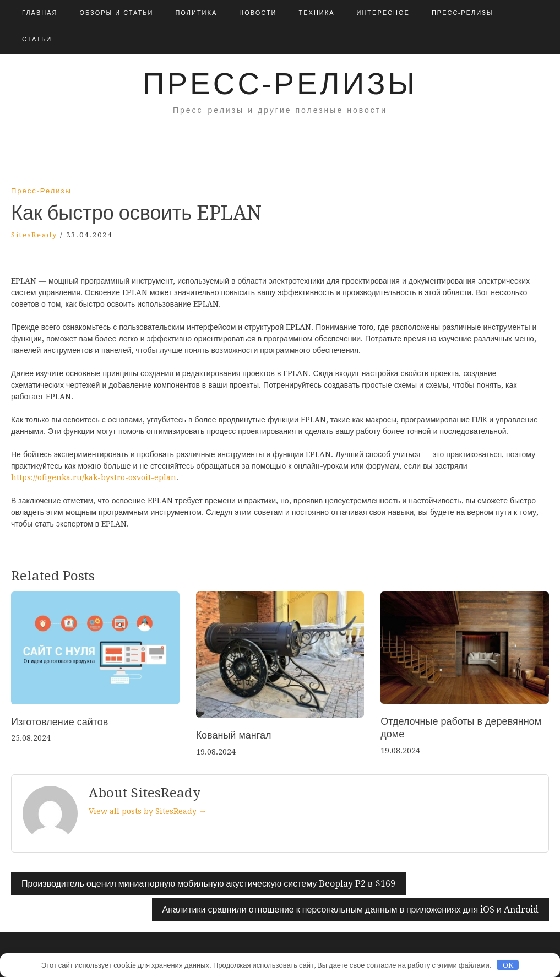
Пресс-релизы (463, 13)
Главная (40, 13)
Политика (196, 13)
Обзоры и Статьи (116, 13)
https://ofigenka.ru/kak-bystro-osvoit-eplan (94, 477)
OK (508, 965)
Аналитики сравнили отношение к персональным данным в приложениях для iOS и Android (350, 910)
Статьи (37, 39)
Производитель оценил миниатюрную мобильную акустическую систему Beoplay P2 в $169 (208, 884)
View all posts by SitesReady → (148, 811)
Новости (258, 13)
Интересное (383, 13)
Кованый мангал (234, 735)
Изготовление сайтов (59, 722)
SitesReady (34, 235)
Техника (317, 13)
